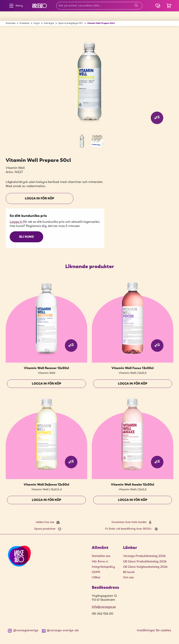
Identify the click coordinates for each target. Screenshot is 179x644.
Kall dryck (49, 23)
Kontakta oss (101, 556)
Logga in (16, 222)
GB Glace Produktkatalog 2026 (145, 562)
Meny (15, 6)
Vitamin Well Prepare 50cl (101, 23)
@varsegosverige (23, 631)
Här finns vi (100, 562)
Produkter (25, 23)
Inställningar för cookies (154, 631)
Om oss (128, 578)
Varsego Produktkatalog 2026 (144, 556)
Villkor (96, 578)
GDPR (96, 572)
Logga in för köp (40, 199)
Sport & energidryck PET (71, 23)
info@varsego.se (104, 607)
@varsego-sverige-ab (60, 631)
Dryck (37, 23)
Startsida (11, 23)
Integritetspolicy (103, 567)
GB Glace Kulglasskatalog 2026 (145, 567)
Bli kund (26, 237)
